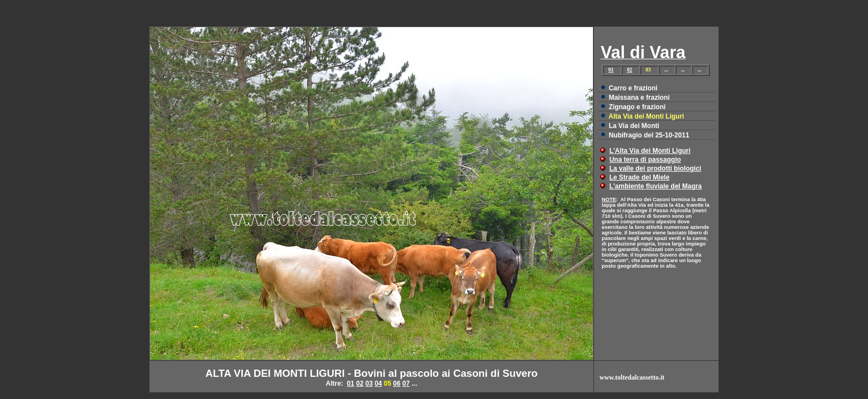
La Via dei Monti (634, 126)
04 (378, 383)
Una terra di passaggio (645, 160)
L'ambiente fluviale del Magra (656, 186)
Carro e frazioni (633, 88)
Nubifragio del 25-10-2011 (649, 135)
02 (630, 70)
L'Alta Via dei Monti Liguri (650, 151)
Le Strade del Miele (640, 177)
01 (611, 70)
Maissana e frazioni (639, 98)
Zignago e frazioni (637, 107)
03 (369, 383)
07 (406, 383)
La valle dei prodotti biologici (655, 168)
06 (397, 383)
